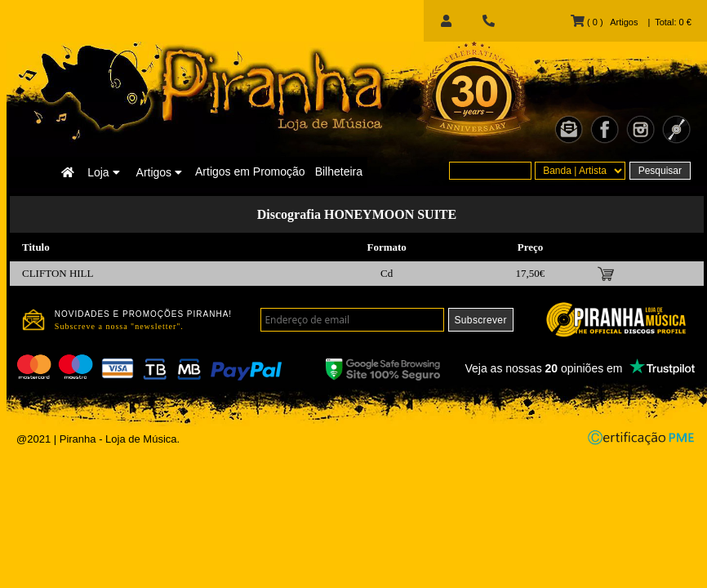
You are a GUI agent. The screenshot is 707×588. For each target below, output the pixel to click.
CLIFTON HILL (58, 273)
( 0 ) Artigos (604, 22)
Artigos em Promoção (250, 171)
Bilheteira (339, 171)
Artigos (159, 172)
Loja (103, 172)
